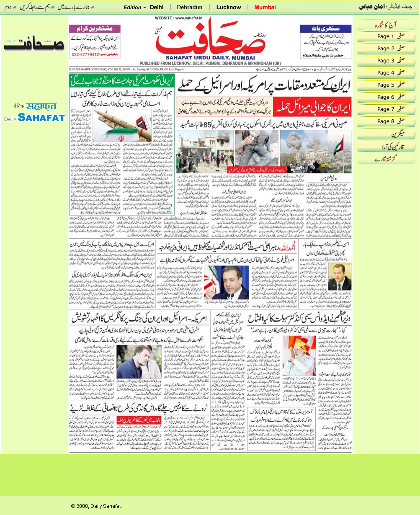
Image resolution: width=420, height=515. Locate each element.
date (34, 26)
